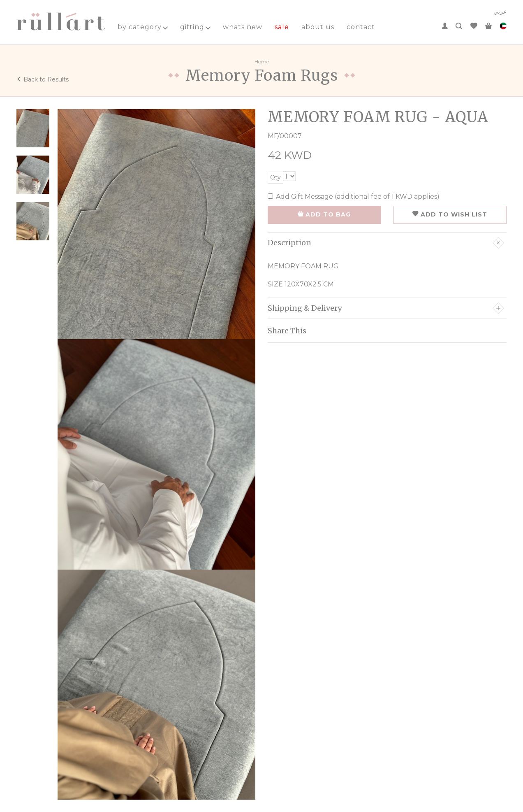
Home (262, 62)
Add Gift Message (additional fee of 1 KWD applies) (354, 197)
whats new (243, 27)
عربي (500, 12)
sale (282, 27)
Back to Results (43, 79)
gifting (195, 27)
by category (143, 27)
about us (318, 27)
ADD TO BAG (324, 214)
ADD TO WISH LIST (450, 214)
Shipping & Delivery (386, 308)
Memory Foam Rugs (262, 76)
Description (386, 243)
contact (361, 27)
